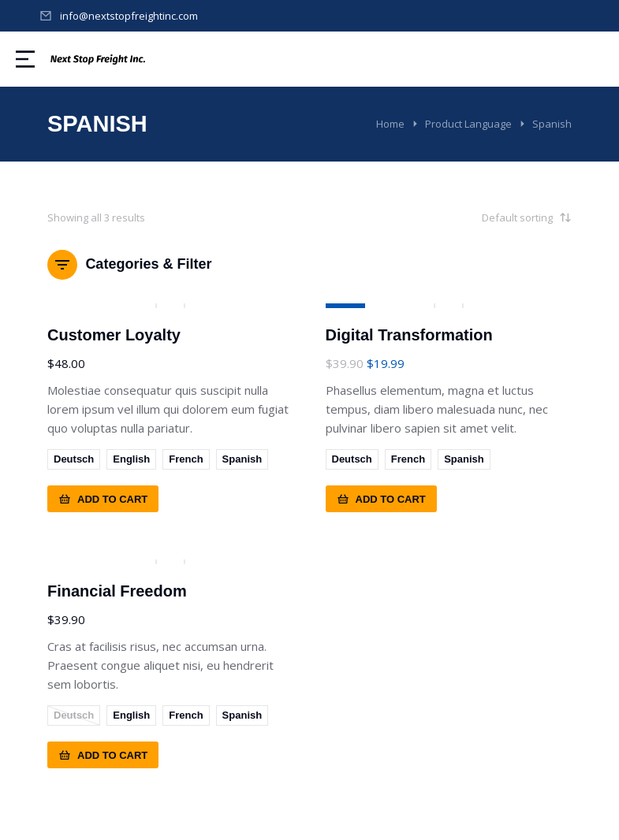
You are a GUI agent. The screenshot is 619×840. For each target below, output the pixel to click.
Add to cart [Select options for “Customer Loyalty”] (103, 499)
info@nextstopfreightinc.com (129, 16)
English (131, 459)
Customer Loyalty (114, 335)
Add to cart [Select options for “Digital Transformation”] (381, 499)
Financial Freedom (117, 591)
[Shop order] (493, 217)
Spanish (242, 459)
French (186, 459)
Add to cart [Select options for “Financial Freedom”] (103, 755)
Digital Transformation (409, 335)
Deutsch (74, 459)
